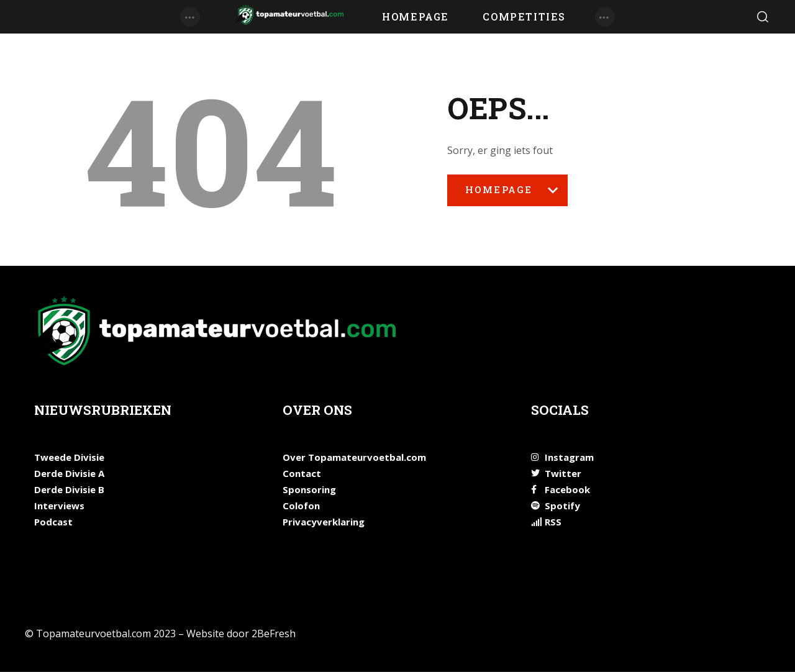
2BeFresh (274, 633)
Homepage (507, 195)
